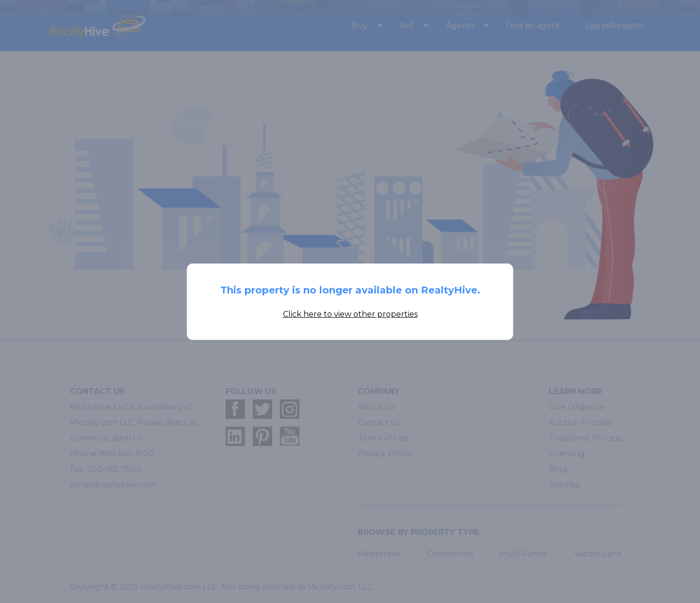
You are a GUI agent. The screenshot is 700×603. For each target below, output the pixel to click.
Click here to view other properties (350, 314)
